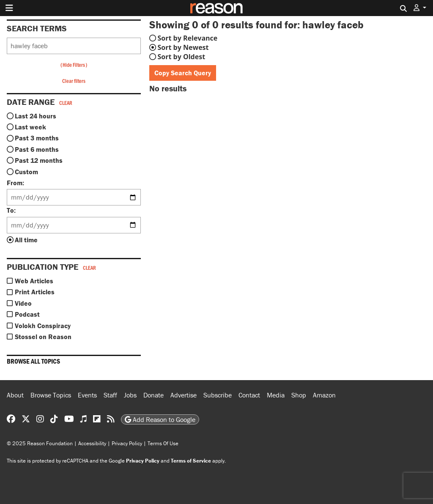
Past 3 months (37, 138)
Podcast (27, 314)
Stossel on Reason (43, 337)
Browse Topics (51, 395)
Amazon (324, 395)
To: (11, 210)
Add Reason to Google (160, 419)
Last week (30, 127)
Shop (299, 395)
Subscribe (218, 395)
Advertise (184, 395)
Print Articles (35, 292)
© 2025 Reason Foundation (40, 443)
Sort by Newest (183, 47)
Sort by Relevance (188, 38)
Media (276, 395)
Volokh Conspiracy (43, 326)
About (15, 395)
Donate (153, 395)
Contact (249, 395)
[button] (420, 8)
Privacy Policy (127, 443)
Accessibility (92, 443)
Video (23, 303)
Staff (110, 395)
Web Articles (34, 281)
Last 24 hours (36, 116)
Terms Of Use (163, 443)
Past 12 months (39, 160)
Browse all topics (33, 361)
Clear (66, 103)
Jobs (130, 395)
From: (15, 183)
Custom (26, 172)
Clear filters (74, 81)
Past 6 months (37, 149)
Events (87, 395)
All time (26, 240)
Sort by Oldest (182, 57)
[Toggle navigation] (9, 8)
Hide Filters (74, 65)
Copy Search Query (183, 73)
